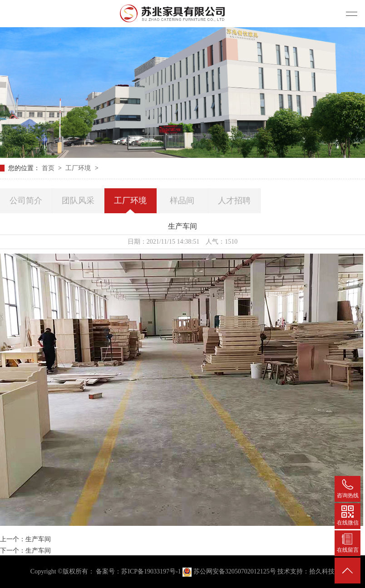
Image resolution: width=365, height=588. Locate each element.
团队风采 (78, 201)
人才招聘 (234, 201)
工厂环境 (79, 168)
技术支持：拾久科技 (306, 571)
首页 (49, 168)
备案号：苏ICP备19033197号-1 (138, 571)
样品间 (182, 201)
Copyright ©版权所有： (62, 571)
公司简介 (26, 201)
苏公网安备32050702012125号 (230, 571)
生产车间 (38, 539)
